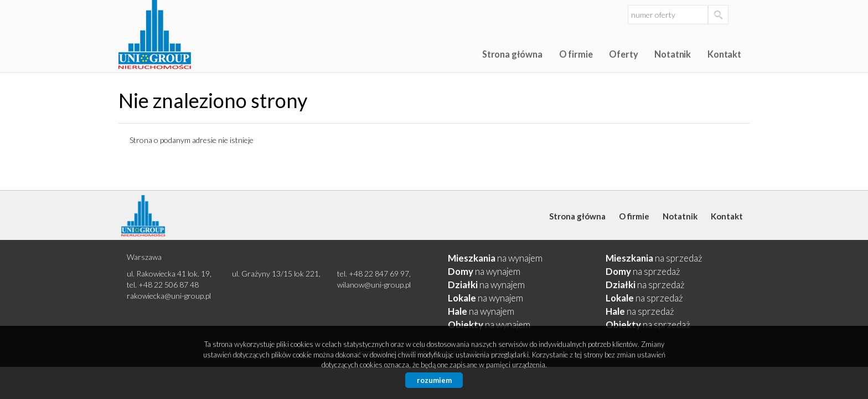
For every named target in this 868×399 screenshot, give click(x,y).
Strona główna (512, 54)
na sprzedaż (654, 258)
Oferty (623, 54)
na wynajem (495, 258)
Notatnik (673, 54)
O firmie (576, 54)
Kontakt (724, 54)
